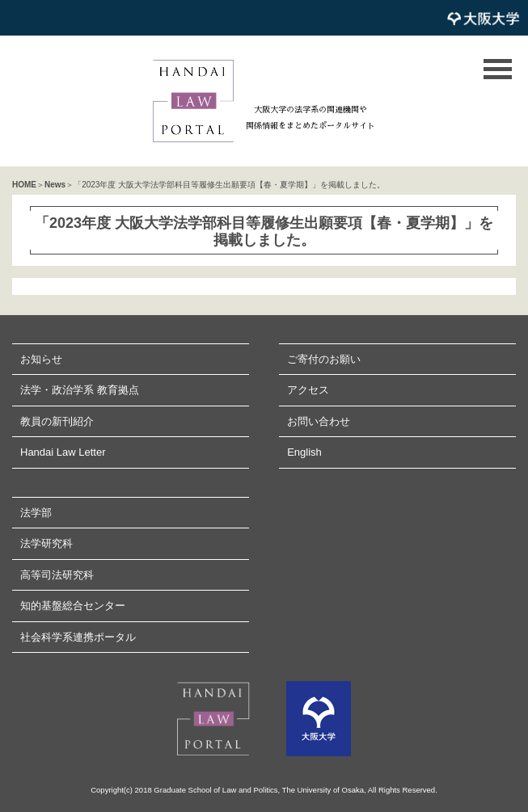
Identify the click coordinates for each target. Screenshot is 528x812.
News (55, 185)
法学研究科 (46, 543)
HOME (24, 185)
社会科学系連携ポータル (78, 637)
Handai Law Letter (63, 452)
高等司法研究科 (57, 575)
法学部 (36, 513)
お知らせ (41, 359)
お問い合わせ (319, 421)
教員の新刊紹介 (57, 421)
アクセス (308, 390)
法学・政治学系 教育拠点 (80, 390)
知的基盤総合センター (73, 606)
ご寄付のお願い (324, 359)
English (304, 452)
